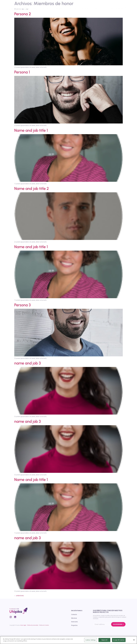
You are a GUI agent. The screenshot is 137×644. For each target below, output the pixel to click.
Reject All (104, 641)
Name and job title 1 (31, 130)
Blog (96, 9)
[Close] (134, 641)
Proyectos (46, 9)
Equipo (35, 9)
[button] (117, 9)
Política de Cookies (44, 625)
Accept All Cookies (119, 641)
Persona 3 (22, 305)
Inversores (85, 9)
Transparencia (60, 9)
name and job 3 (27, 363)
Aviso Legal (23, 625)
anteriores (19, 596)
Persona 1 (22, 72)
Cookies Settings (91, 641)
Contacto (74, 614)
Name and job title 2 (32, 189)
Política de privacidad (33, 625)
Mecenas (73, 9)
